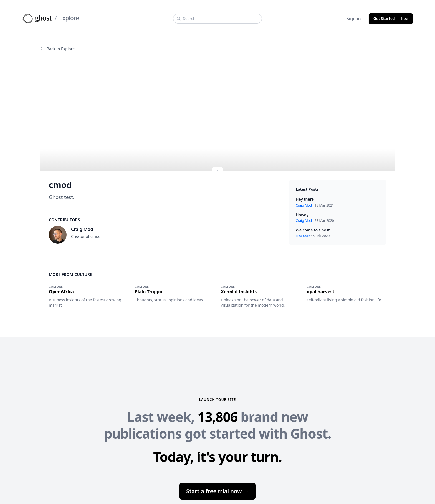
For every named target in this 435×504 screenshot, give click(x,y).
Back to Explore (57, 49)
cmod (60, 185)
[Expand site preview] (217, 171)
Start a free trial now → (217, 491)
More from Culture (71, 274)
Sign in (354, 19)
